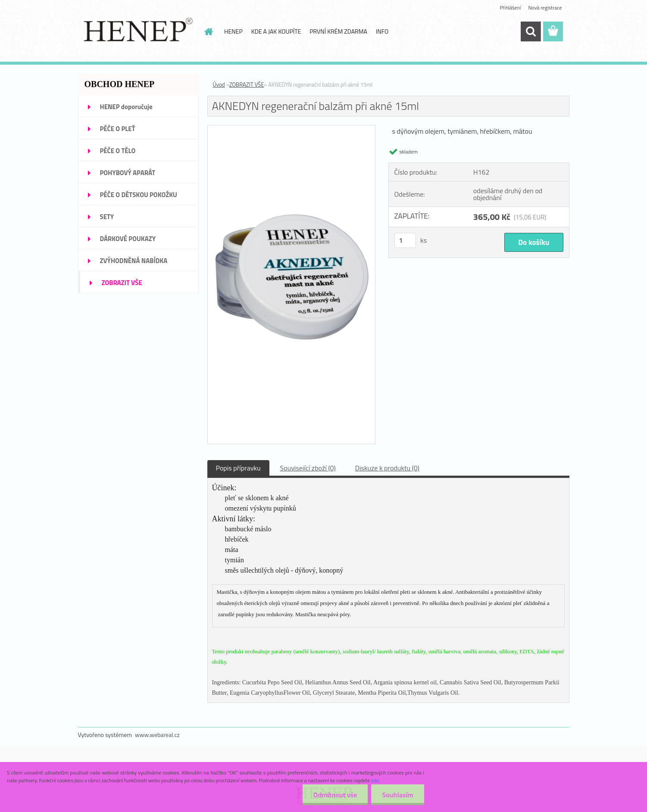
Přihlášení (510, 8)
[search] (531, 31)
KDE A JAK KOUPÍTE (276, 31)
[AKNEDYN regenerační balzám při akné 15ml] (292, 129)
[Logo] (137, 32)
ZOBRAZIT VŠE (247, 85)
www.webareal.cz (157, 735)
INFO (382, 31)
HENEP (233, 31)
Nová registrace (545, 8)
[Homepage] (208, 31)
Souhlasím (398, 795)
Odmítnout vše (335, 795)
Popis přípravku (238, 468)
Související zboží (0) (308, 468)
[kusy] (405, 240)
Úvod (219, 85)
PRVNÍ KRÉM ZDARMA (338, 31)
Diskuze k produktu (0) (387, 468)
